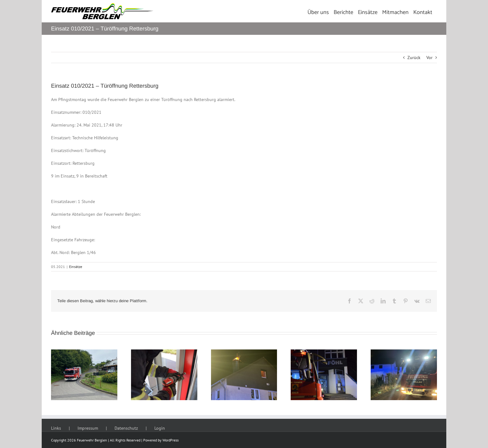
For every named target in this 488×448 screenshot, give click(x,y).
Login (160, 428)
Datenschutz (126, 428)
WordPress (171, 440)
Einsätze (76, 267)
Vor (429, 58)
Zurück (414, 58)
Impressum (88, 428)
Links (56, 428)
